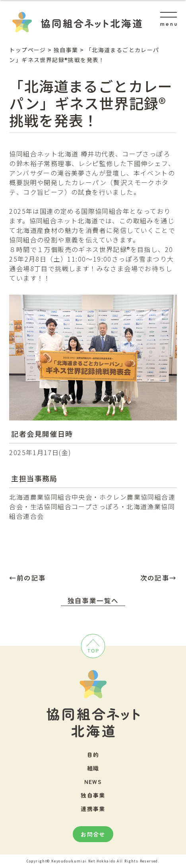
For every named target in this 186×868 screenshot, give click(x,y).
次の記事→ (159, 578)
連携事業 (93, 809)
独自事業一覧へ (93, 600)
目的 (93, 755)
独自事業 (93, 795)
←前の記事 (27, 578)
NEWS (93, 782)
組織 (93, 768)
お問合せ (93, 834)
